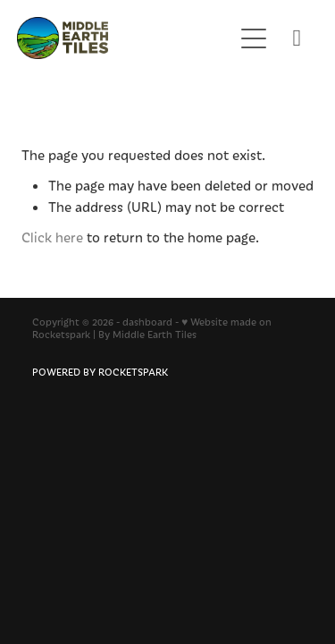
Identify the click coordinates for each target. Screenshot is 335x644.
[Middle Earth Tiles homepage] (116, 38)
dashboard (147, 322)
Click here (52, 237)
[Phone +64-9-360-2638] (297, 38)
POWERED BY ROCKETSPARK (100, 372)
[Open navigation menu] (254, 38)
